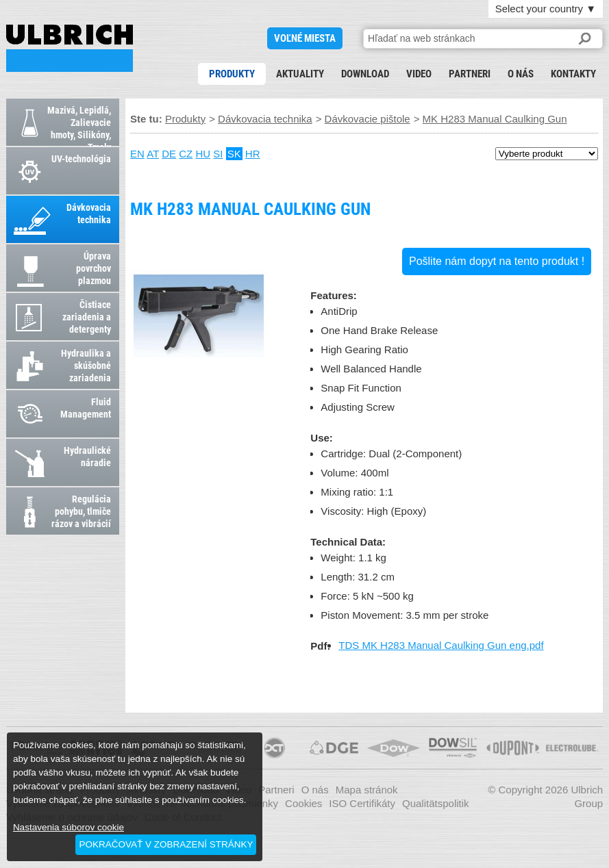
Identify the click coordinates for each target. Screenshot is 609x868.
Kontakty (573, 74)
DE (169, 154)
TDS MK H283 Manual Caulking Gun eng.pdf (441, 645)
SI (218, 154)
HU (203, 154)
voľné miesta (305, 38)
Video (419, 74)
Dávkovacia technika (265, 119)
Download (365, 74)
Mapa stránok (367, 790)
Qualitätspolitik (436, 803)
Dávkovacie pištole (368, 119)
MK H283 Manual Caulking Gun (70, 48)
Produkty (232, 74)
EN (137, 154)
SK (234, 154)
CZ (186, 154)
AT (153, 154)
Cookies (303, 803)
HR (253, 154)
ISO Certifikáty (362, 803)
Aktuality (300, 74)
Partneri (470, 74)
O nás (521, 74)
